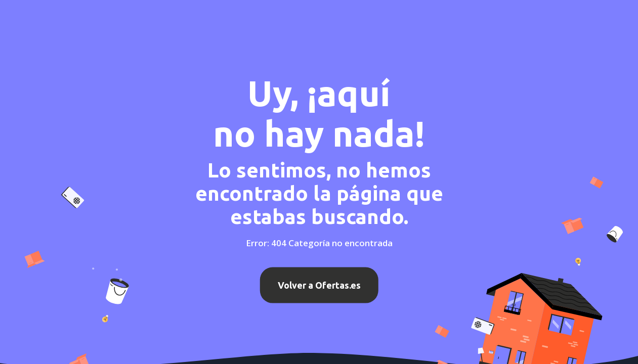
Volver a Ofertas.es (319, 285)
